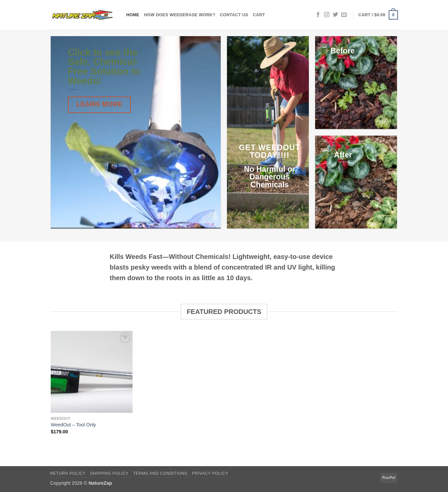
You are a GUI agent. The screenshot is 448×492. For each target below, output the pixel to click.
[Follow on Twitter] (335, 15)
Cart (259, 15)
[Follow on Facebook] (318, 15)
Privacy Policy (210, 473)
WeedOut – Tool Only (73, 425)
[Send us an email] (344, 15)
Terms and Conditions (160, 473)
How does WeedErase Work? (179, 15)
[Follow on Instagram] (327, 15)
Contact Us (234, 15)
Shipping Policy (109, 473)
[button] (378, 15)
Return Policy (68, 473)
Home (133, 15)
